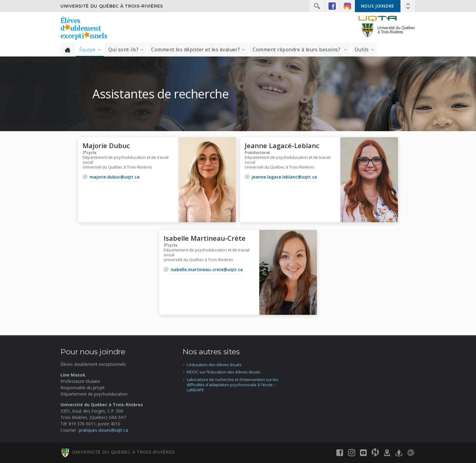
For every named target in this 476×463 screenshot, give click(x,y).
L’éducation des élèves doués (214, 365)
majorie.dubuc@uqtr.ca (115, 177)
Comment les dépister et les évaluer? (195, 49)
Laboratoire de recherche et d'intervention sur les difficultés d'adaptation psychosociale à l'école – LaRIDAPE (233, 385)
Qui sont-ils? (123, 49)
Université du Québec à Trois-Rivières (112, 6)
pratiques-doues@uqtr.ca (104, 430)
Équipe (87, 49)
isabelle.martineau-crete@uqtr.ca (207, 269)
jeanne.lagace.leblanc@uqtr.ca (284, 177)
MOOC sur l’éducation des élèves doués (224, 372)
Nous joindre (378, 6)
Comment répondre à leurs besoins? (297, 49)
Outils (362, 49)
